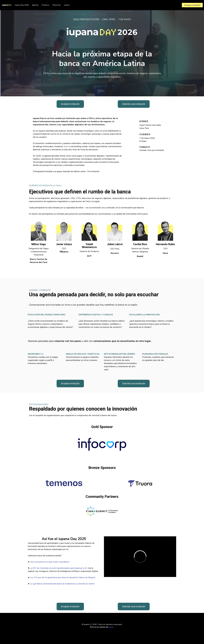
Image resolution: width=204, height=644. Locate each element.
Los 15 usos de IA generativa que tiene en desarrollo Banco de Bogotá (63, 577)
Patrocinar (57, 5)
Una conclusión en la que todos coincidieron (50, 562)
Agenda (35, 5)
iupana (67, 5)
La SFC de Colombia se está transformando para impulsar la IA (59, 568)
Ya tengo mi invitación (192, 5)
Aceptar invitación (70, 104)
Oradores (45, 5)
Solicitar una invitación (134, 104)
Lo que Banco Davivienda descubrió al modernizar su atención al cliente (62, 584)
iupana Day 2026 (22, 5)
